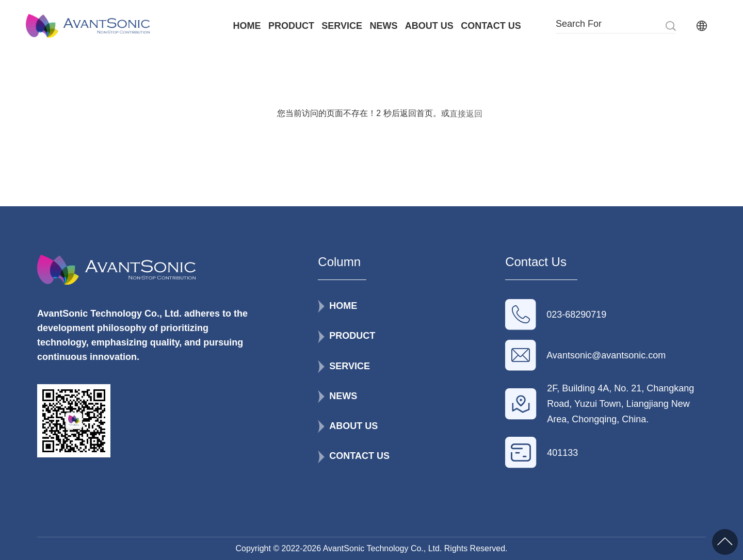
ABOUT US (429, 26)
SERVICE (342, 26)
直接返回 (466, 114)
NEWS (383, 26)
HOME (247, 26)
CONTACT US (491, 26)
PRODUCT (291, 26)
